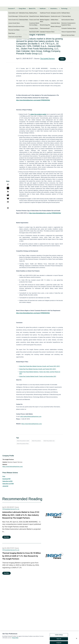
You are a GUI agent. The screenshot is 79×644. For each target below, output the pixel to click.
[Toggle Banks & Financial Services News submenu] (38, 9)
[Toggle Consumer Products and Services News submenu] (17, 9)
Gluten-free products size (49, 441)
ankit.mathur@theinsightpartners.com (31, 417)
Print (4, 476)
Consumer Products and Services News (12, 9)
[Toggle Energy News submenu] (27, 9)
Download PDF (7, 479)
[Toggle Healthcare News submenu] (49, 9)
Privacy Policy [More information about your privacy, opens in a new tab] (15, 639)
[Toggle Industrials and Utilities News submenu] (59, 9)
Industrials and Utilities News (54, 9)
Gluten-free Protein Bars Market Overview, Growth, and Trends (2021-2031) (40, 366)
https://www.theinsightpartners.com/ (32, 424)
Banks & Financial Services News (33, 9)
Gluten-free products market (23, 441)
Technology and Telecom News (65, 9)
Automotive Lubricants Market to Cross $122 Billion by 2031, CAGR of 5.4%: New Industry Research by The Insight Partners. (21, 515)
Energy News (22, 9)
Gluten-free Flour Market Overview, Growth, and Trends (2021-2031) (38, 369)
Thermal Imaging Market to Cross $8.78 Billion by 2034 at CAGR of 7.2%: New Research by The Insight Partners (22, 556)
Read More (6, 537)
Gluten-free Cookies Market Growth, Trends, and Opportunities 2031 (38, 376)
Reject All (59, 640)
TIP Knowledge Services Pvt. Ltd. (11, 509)
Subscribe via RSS (7, 481)
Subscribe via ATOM (8, 484)
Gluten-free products (36, 441)
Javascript (5, 486)
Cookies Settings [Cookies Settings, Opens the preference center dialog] (59, 636)
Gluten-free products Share (23, 444)
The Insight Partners (47, 59)
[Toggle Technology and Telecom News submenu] (70, 9)
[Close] (77, 640)
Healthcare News (43, 9)
